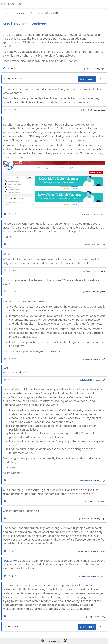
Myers (87, 214)
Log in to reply (87, 79)
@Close (8, 368)
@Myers (8, 224)
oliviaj (88, 292)
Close (88, 271)
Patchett (86, 380)
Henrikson (85, 551)
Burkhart (86, 481)
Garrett (86, 110)
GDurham (85, 519)
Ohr (88, 69)
